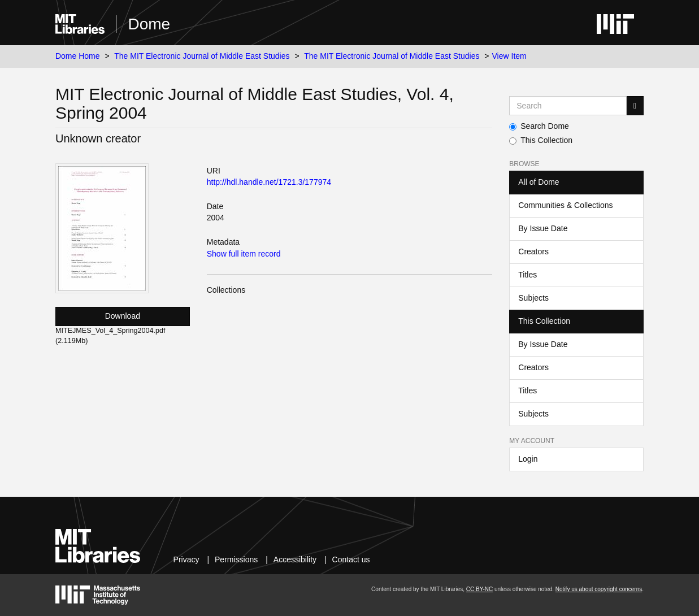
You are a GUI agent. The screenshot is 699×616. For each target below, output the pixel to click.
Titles (527, 275)
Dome (149, 24)
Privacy (186, 559)
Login (528, 459)
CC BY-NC (479, 589)
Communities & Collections (565, 205)
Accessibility (295, 559)
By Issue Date (543, 228)
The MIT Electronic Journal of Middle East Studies (202, 56)
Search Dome (539, 126)
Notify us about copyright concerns (599, 589)
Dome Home (78, 56)
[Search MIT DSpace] (568, 106)
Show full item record (244, 254)
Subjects (533, 298)
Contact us (351, 559)
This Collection (541, 140)
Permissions (236, 559)
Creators (533, 251)
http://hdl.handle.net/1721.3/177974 (269, 182)
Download (123, 316)
